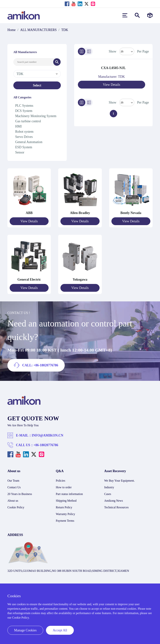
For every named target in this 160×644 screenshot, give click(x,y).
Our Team (13, 481)
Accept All (60, 630)
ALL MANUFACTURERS (38, 30)
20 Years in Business (20, 494)
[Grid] (89, 51)
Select (37, 85)
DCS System (24, 111)
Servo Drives (24, 137)
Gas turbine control (28, 121)
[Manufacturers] (150, 15)
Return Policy (64, 507)
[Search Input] (33, 62)
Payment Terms (65, 521)
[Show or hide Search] (137, 15)
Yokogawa (80, 279)
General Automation (29, 142)
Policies (61, 481)
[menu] (125, 15)
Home (11, 30)
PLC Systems (24, 106)
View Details (112, 85)
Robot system (24, 132)
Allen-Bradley (80, 213)
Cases (108, 494)
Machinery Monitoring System (36, 116)
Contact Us (14, 487)
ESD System (24, 147)
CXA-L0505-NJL (113, 68)
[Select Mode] (127, 51)
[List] (82, 51)
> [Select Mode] (127, 102)
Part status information (69, 494)
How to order (64, 487)
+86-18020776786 (46, 445)
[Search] (57, 62)
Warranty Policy (65, 514)
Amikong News (114, 501)
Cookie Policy (16, 507)
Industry (109, 487)
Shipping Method (66, 501)
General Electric (29, 279)
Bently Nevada (131, 213)
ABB (29, 213)
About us (13, 501)
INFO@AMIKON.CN (47, 435)
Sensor (20, 152)
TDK (65, 30)
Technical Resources (116, 507)
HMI (18, 126)
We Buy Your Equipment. (119, 481)
